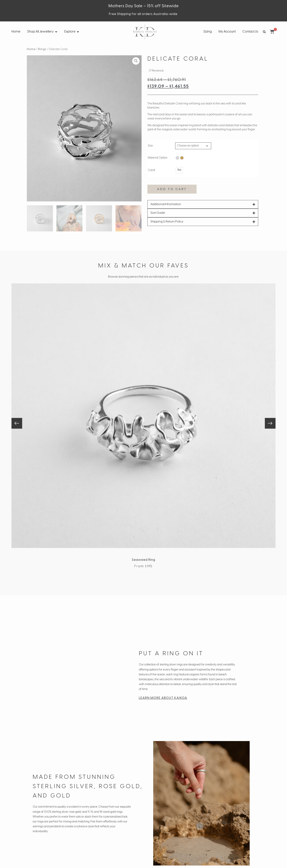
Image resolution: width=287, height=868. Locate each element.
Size (150, 146)
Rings (42, 49)
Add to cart (172, 189)
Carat (151, 170)
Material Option (158, 158)
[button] (264, 32)
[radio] (177, 158)
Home (31, 49)
